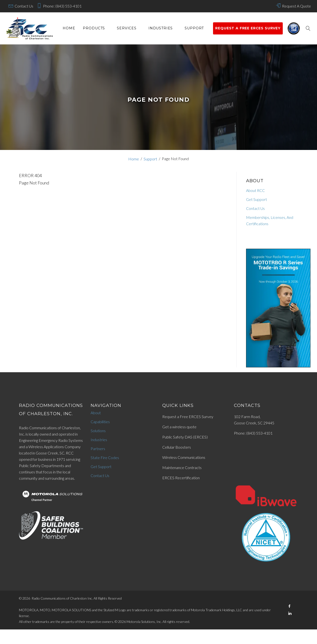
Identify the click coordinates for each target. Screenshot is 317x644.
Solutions (98, 431)
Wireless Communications (184, 457)
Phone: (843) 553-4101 (62, 6)
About (96, 413)
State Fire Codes (105, 458)
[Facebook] (289, 606)
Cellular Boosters (177, 447)
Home (69, 28)
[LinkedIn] (290, 613)
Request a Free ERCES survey (248, 28)
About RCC (255, 190)
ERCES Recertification (181, 478)
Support (194, 28)
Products (94, 28)
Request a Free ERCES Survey (188, 417)
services (127, 28)
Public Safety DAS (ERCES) (185, 437)
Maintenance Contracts (182, 467)
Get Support (257, 199)
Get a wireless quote (179, 427)
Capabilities (100, 422)
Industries (161, 28)
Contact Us (24, 6)
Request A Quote (296, 6)
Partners (98, 449)
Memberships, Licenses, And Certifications (270, 220)
